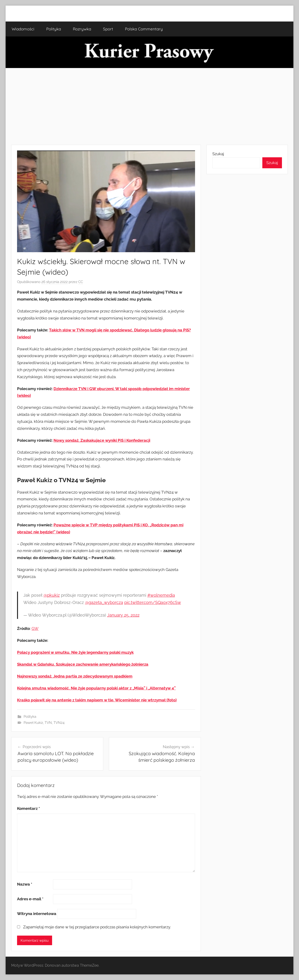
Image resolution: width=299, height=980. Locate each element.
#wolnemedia (161, 595)
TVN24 (59, 723)
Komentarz (28, 808)
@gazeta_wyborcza (104, 602)
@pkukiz (52, 595)
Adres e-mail (30, 899)
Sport (108, 29)
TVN (48, 723)
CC (81, 282)
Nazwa (25, 884)
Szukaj (218, 154)
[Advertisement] (149, 106)
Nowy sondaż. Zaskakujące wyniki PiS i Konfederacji (102, 440)
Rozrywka (82, 29)
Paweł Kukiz (33, 723)
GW (35, 628)
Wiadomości (23, 29)
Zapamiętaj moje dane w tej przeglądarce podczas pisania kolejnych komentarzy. (97, 927)
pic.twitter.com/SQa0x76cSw (153, 602)
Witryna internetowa (37, 914)
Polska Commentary (144, 29)
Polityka (54, 29)
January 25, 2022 (123, 615)
